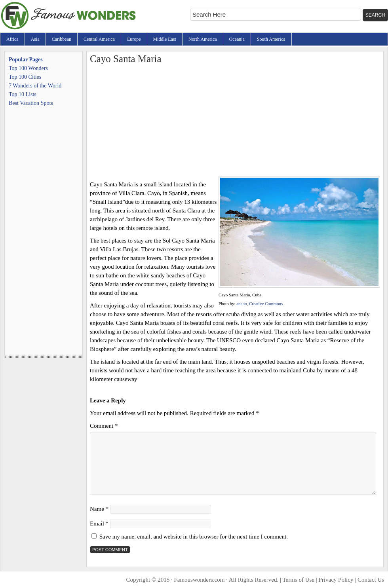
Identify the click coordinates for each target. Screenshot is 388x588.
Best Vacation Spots (31, 103)
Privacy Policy (336, 580)
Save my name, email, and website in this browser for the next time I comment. (194, 537)
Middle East (165, 39)
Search (375, 15)
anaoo (242, 303)
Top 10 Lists (23, 94)
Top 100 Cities (25, 77)
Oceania (237, 39)
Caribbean (62, 39)
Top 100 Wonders (28, 68)
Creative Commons (266, 303)
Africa (12, 39)
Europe (134, 39)
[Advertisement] (235, 121)
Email (99, 524)
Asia (35, 39)
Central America (99, 39)
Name (99, 509)
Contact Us (371, 580)
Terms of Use (298, 580)
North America (203, 39)
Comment (104, 426)
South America (271, 39)
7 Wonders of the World (35, 86)
